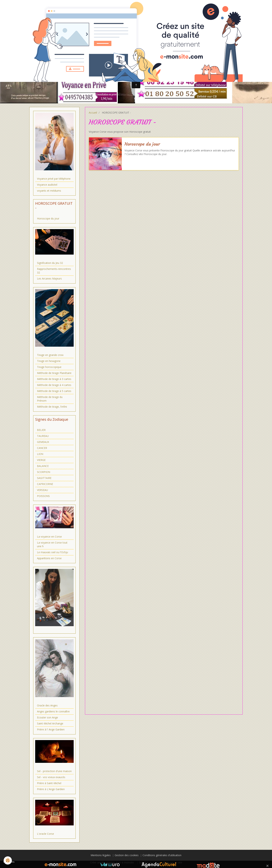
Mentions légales (101, 855)
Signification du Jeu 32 (50, 263)
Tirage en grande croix (50, 355)
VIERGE (41, 460)
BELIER (41, 430)
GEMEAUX (43, 442)
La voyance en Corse (49, 537)
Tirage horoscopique (49, 367)
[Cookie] (8, 860)
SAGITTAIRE (44, 478)
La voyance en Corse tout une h (52, 544)
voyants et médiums (49, 191)
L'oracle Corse (45, 834)
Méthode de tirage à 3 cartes (54, 379)
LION (40, 454)
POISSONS (43, 496)
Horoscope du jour (142, 144)
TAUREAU (43, 436)
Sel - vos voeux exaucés (51, 777)
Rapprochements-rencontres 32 (54, 271)
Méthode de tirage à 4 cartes (54, 385)
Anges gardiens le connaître (53, 711)
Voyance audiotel (47, 185)
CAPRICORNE (45, 484)
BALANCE (43, 466)
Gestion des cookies (127, 855)
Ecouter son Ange (47, 717)
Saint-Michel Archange (50, 723)
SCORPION (44, 472)
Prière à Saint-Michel (49, 783)
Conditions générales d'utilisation (162, 855)
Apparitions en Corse (49, 558)
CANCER (42, 448)
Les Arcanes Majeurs (49, 279)
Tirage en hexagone (49, 361)
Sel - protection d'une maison (54, 771)
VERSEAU (42, 490)
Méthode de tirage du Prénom (50, 399)
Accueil (93, 113)
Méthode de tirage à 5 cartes (54, 391)
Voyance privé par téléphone (54, 179)
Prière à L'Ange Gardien (51, 789)
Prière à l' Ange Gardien (51, 729)
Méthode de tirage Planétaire (54, 373)
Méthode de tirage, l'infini (52, 407)
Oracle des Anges (47, 705)
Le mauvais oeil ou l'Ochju (53, 552)
